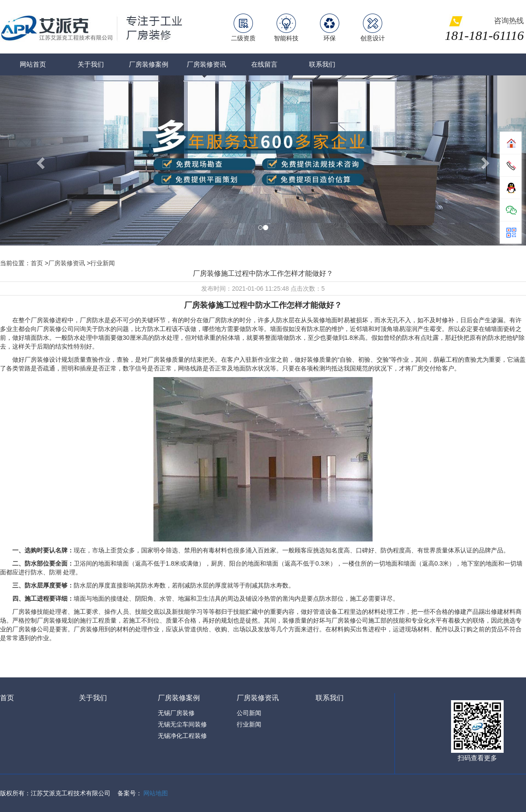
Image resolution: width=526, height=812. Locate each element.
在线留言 (264, 64)
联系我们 (322, 64)
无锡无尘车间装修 (182, 724)
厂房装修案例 (149, 64)
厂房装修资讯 (206, 64)
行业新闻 (103, 263)
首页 (37, 263)
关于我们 (91, 64)
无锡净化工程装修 (182, 736)
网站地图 (156, 793)
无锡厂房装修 (176, 713)
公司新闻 (249, 713)
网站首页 (33, 64)
